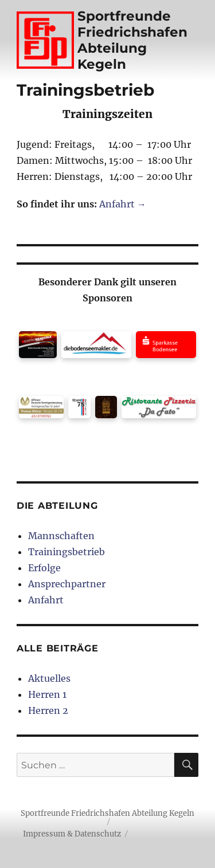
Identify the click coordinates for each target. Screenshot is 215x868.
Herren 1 (47, 694)
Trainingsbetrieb (67, 552)
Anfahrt (46, 600)
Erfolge (44, 568)
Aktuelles (49, 678)
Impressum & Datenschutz (72, 834)
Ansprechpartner (67, 584)
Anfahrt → (123, 204)
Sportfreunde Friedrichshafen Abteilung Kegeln (132, 40)
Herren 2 (48, 710)
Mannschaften (61, 536)
